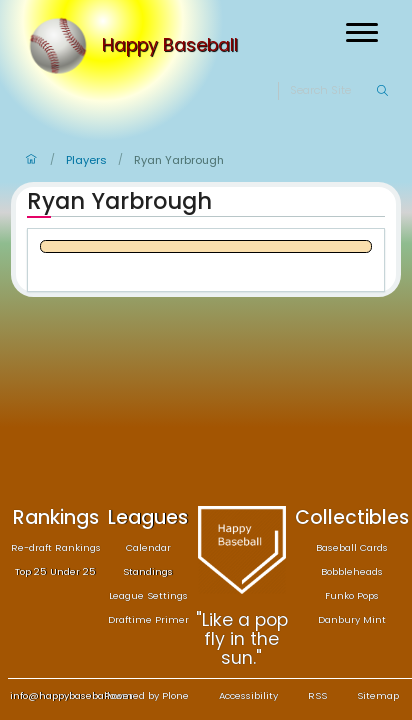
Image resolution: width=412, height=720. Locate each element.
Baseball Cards (352, 547)
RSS (317, 695)
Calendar (148, 547)
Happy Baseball (170, 46)
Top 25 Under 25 (55, 571)
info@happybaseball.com (71, 695)
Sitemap (378, 695)
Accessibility (248, 695)
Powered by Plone (146, 695)
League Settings (148, 595)
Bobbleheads (352, 571)
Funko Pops (352, 595)
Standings (148, 571)
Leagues (148, 517)
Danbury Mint (352, 619)
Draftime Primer (148, 619)
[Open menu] (362, 32)
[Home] (62, 46)
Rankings (56, 517)
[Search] (332, 91)
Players (86, 160)
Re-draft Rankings (56, 547)
